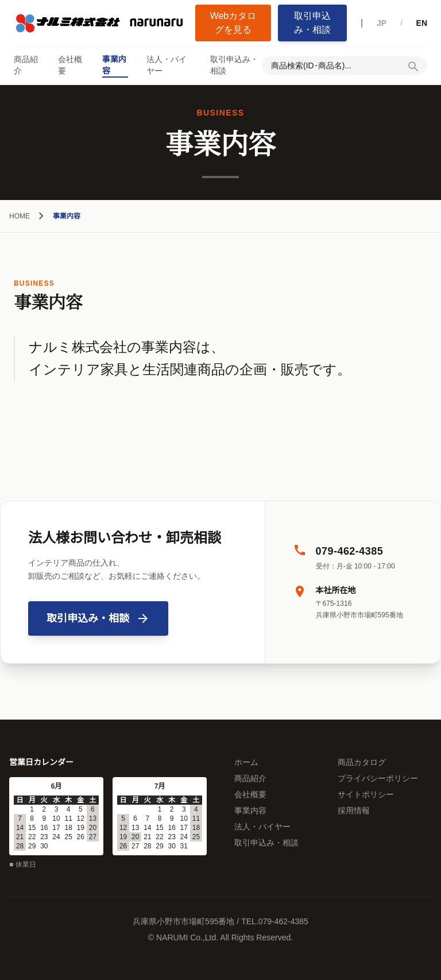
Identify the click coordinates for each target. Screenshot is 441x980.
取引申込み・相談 (312, 23)
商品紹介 (26, 65)
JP (382, 23)
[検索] (413, 69)
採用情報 (354, 810)
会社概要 (70, 65)
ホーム (246, 762)
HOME (20, 216)
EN (422, 23)
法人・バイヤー (167, 65)
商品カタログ (362, 762)
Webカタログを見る (233, 23)
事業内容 (114, 65)
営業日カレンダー (41, 762)
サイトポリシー (366, 794)
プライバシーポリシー (378, 778)
